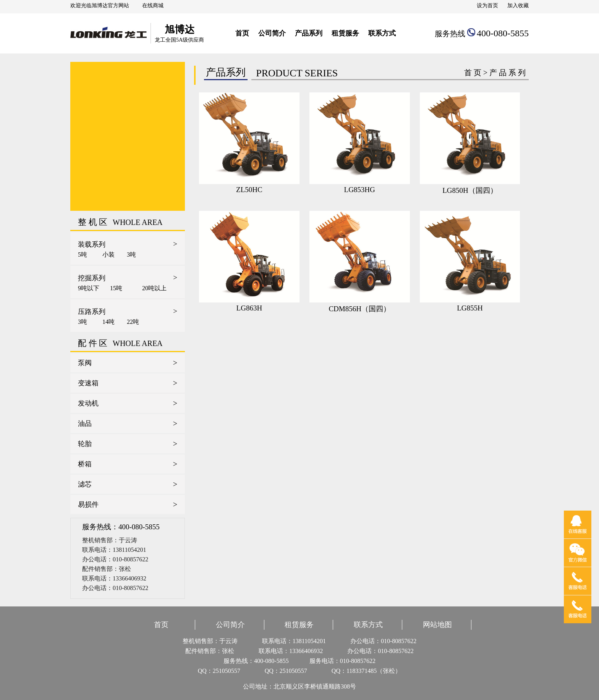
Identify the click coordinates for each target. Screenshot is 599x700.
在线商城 (153, 6)
